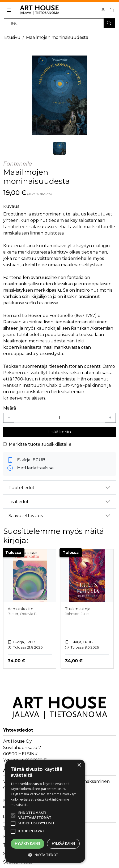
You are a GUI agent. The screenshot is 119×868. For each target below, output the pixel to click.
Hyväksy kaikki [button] (27, 844)
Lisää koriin (60, 432)
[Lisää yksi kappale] (110, 418)
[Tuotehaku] (59, 23)
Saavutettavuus (26, 516)
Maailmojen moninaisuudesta (57, 37)
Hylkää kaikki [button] (63, 844)
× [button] (79, 765)
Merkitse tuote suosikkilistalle (40, 444)
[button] (45, 855)
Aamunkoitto (21, 609)
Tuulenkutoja (78, 609)
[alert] (45, 811)
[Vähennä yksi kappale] (9, 418)
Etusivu (12, 37)
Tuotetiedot (22, 488)
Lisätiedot (19, 502)
